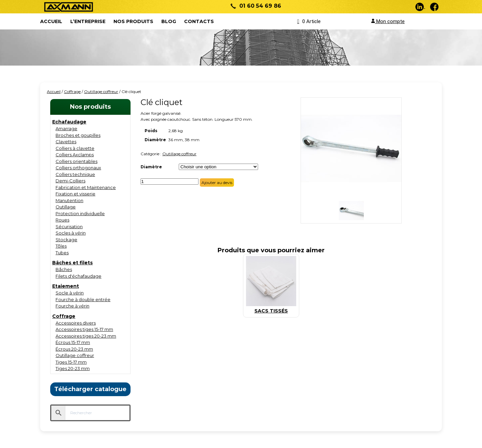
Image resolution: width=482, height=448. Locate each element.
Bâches (64, 269)
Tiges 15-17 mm (71, 362)
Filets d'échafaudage (78, 276)
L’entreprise (88, 21)
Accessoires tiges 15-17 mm (84, 329)
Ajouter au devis (217, 183)
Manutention (69, 200)
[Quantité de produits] (170, 182)
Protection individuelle (80, 213)
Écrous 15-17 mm (73, 342)
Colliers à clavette (75, 148)
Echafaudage (69, 122)
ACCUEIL (51, 21)
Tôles (61, 246)
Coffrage (72, 92)
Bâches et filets (72, 263)
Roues (62, 220)
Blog (169, 21)
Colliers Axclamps (75, 155)
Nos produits (133, 21)
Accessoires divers (76, 323)
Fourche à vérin (72, 306)
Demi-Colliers (70, 181)
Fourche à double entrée (83, 299)
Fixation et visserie (75, 194)
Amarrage (66, 128)
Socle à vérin (70, 293)
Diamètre (151, 167)
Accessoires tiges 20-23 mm (86, 336)
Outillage (66, 207)
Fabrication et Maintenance (86, 187)
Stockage (66, 240)
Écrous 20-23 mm (74, 349)
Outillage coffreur (101, 92)
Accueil (54, 92)
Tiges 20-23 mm (73, 368)
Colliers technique (75, 174)
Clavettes (66, 142)
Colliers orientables (76, 161)
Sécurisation (69, 227)
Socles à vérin (71, 233)
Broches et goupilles (78, 135)
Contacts (199, 21)
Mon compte (388, 21)
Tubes (62, 253)
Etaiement (66, 286)
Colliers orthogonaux (78, 168)
